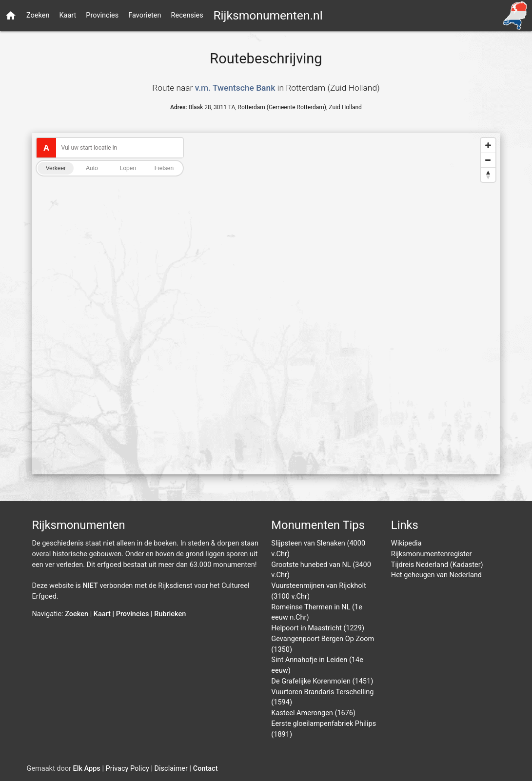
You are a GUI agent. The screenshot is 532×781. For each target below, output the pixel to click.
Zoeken (38, 15)
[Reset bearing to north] (488, 175)
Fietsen (164, 168)
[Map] (266, 304)
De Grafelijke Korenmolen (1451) (322, 681)
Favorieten (145, 15)
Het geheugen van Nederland (436, 575)
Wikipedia (406, 543)
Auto (92, 168)
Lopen (128, 168)
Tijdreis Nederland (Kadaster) (437, 565)
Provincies (102, 15)
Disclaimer (171, 769)
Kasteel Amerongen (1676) (313, 713)
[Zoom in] (488, 145)
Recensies (187, 15)
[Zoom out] (488, 160)
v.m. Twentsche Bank (235, 88)
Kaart (68, 15)
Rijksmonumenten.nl (268, 15)
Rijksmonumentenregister (432, 554)
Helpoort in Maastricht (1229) (318, 628)
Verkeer (56, 168)
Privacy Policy (128, 769)
